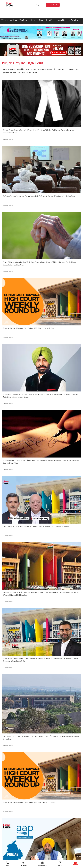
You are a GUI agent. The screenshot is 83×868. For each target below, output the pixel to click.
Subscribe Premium (53, 5)
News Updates (63, 20)
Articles (74, 20)
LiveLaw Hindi (11, 20)
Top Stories (24, 20)
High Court (50, 20)
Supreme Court (37, 20)
